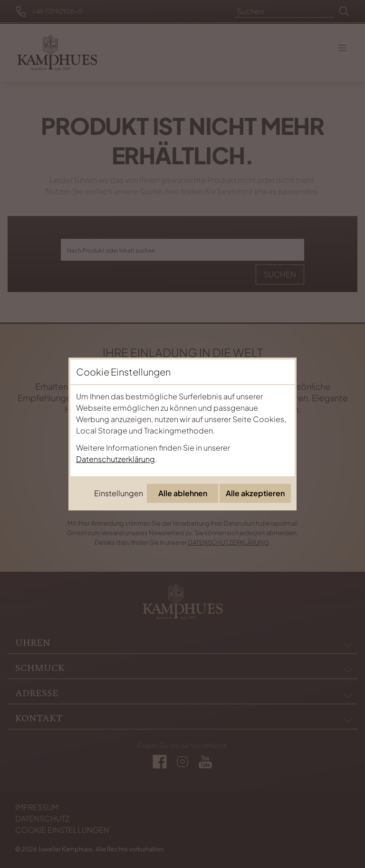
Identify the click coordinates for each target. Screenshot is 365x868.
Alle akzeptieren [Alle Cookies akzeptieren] (255, 493)
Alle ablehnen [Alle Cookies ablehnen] (183, 493)
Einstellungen (119, 493)
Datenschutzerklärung (115, 459)
